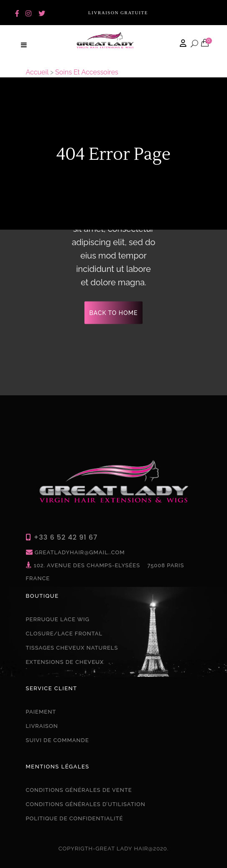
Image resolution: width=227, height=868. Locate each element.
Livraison (42, 726)
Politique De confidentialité (75, 818)
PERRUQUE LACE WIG (58, 619)
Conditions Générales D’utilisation (86, 804)
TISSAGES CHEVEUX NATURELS (72, 648)
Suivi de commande (57, 740)
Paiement (41, 712)
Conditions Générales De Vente (79, 790)
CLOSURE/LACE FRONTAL (64, 634)
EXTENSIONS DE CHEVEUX (65, 662)
